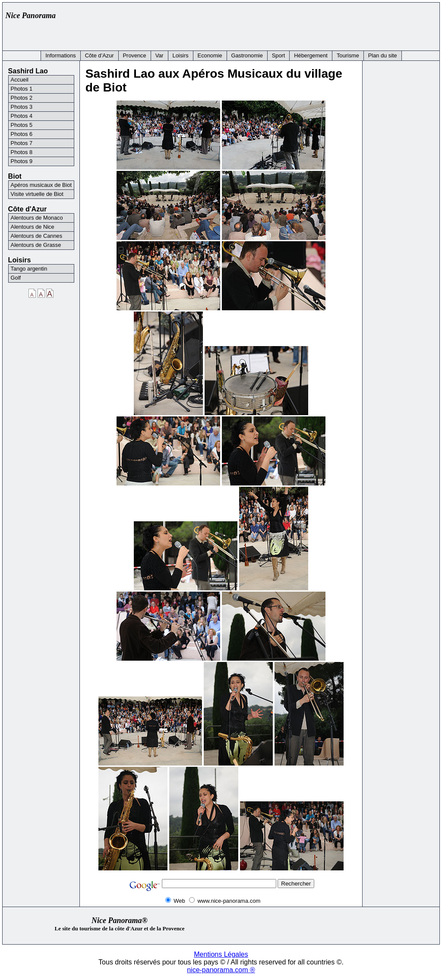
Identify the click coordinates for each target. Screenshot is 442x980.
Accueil (20, 80)
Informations (60, 55)
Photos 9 (22, 161)
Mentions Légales (221, 954)
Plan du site (383, 55)
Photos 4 (22, 116)
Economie (210, 55)
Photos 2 (22, 98)
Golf (16, 278)
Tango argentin (29, 269)
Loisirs (181, 55)
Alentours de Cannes (37, 236)
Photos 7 (22, 143)
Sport (279, 55)
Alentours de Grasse (36, 245)
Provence (135, 55)
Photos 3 (22, 107)
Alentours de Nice (33, 227)
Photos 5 (22, 125)
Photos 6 (22, 134)
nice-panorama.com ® (221, 970)
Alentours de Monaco (37, 218)
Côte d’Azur (99, 55)
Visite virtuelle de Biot (37, 194)
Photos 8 (22, 152)
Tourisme (348, 55)
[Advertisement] (279, 25)
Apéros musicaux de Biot (41, 185)
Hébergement (311, 55)
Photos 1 (22, 89)
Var (159, 55)
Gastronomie (247, 55)
